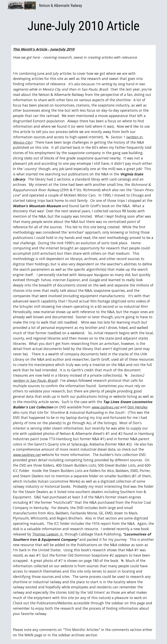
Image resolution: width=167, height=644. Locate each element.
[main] (83, 26)
